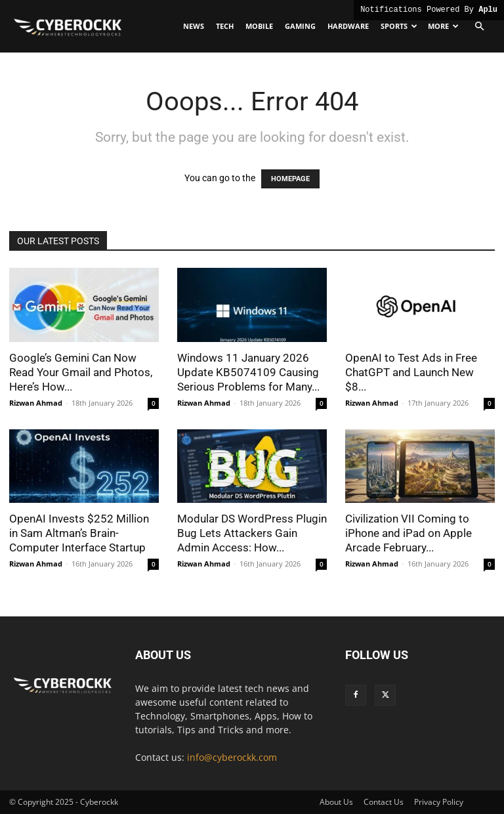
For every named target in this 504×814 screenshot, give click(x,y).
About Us (336, 802)
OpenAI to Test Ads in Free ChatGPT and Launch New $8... (411, 372)
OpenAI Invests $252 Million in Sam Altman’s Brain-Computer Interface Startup (79, 533)
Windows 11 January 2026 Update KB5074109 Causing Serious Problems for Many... (248, 372)
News (194, 26)
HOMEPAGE (290, 179)
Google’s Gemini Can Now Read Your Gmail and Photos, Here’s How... (81, 372)
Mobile (259, 26)
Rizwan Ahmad (36, 403)
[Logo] (68, 26)
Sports (399, 26)
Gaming (300, 26)
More (443, 26)
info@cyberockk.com (232, 757)
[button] (479, 27)
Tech (225, 26)
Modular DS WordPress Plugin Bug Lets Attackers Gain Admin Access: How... (252, 533)
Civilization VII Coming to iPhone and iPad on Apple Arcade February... (409, 533)
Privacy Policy (439, 802)
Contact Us (384, 802)
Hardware (348, 26)
